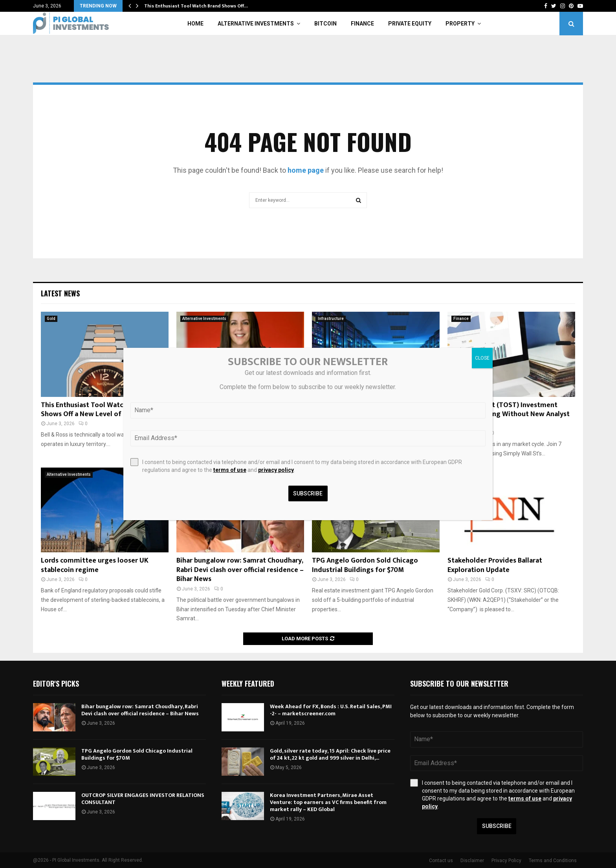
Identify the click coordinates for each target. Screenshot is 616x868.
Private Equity (410, 24)
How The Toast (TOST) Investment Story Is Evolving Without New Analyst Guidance (509, 414)
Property (460, 24)
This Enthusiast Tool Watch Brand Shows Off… (196, 6)
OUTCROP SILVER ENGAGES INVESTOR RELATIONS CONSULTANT (143, 799)
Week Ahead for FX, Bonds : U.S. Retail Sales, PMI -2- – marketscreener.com (331, 710)
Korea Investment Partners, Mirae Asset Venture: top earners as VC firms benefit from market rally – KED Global (328, 802)
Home (195, 24)
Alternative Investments (256, 24)
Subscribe (497, 826)
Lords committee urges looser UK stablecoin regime (95, 565)
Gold (51, 319)
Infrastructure (331, 319)
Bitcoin (325, 24)
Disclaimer (472, 861)
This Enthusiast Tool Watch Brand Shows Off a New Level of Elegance (96, 410)
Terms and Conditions (553, 861)
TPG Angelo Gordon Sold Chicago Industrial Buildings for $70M (365, 565)
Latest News (60, 293)
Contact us (441, 861)
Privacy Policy (506, 861)
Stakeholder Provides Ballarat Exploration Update (495, 565)
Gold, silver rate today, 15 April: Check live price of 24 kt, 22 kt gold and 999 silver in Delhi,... (330, 754)
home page (306, 170)
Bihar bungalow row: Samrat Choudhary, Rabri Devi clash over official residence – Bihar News (240, 570)
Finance (362, 24)
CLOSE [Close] (482, 358)
